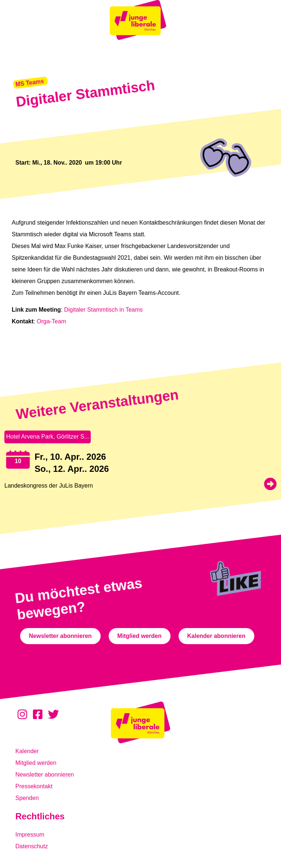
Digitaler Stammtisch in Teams (104, 310)
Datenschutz (32, 846)
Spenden (27, 798)
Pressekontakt (34, 786)
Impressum (30, 835)
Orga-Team (51, 321)
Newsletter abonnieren (45, 775)
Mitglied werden (36, 763)
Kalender (27, 751)
